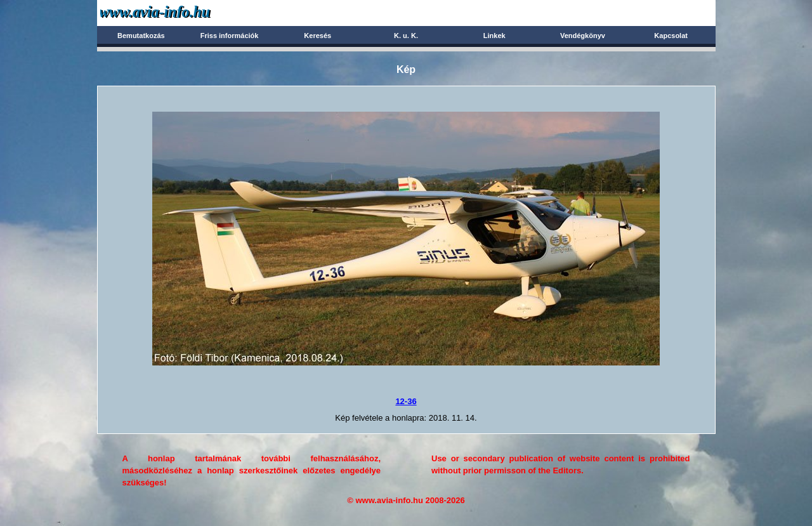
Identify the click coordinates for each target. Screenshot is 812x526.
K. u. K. (406, 36)
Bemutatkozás (141, 36)
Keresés (318, 36)
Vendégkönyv (583, 36)
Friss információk (230, 36)
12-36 (406, 401)
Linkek (494, 36)
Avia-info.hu (177, 12)
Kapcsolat (671, 36)
